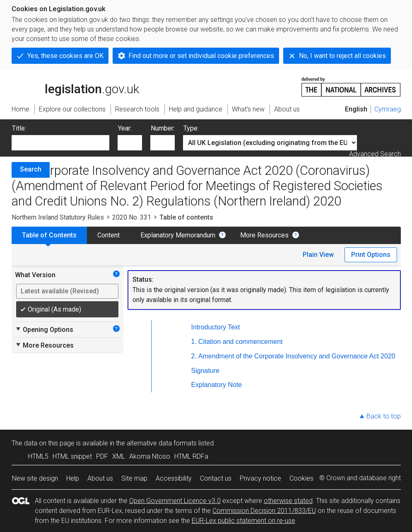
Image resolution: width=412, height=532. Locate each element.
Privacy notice (260, 478)
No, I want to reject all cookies (342, 56)
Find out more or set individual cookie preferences (201, 56)
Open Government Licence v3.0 (175, 501)
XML (119, 456)
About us (100, 478)
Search (31, 169)
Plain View (318, 255)
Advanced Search (375, 154)
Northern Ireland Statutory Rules (58, 217)
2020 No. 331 (132, 217)
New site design (35, 478)
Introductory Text (216, 327)
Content (108, 235)
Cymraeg (388, 109)
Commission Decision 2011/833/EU (264, 511)
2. (194, 356)
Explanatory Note (217, 385)
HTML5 (38, 456)
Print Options (371, 255)
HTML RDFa (191, 456)
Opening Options (44, 329)
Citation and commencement (241, 342)
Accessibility (174, 478)
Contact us (216, 478)
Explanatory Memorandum (178, 235)
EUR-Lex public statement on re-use (243, 521)
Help (73, 478)
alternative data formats (162, 443)
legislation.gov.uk (75, 86)
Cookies (301, 478)
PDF (102, 456)
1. (194, 342)
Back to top (384, 416)
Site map (134, 478)
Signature (206, 371)
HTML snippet (72, 456)
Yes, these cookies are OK (65, 56)
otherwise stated (288, 501)
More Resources (264, 235)
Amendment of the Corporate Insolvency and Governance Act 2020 (297, 356)
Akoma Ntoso (150, 456)
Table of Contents (49, 235)
